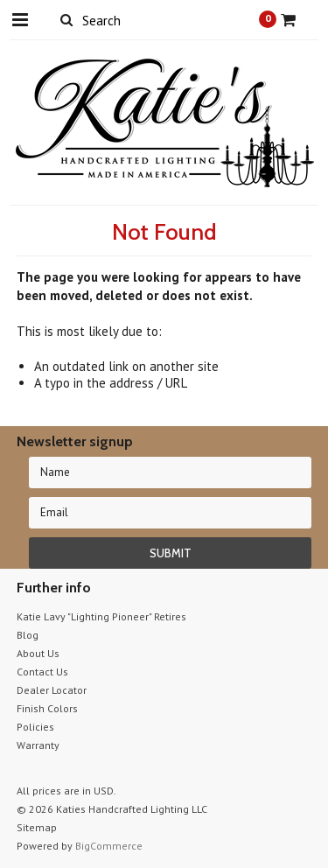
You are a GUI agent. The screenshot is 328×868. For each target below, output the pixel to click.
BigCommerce (109, 846)
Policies (35, 727)
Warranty (38, 745)
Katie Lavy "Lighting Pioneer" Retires (101, 616)
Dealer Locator (52, 690)
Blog (28, 635)
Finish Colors (47, 708)
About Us (38, 653)
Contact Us (42, 672)
